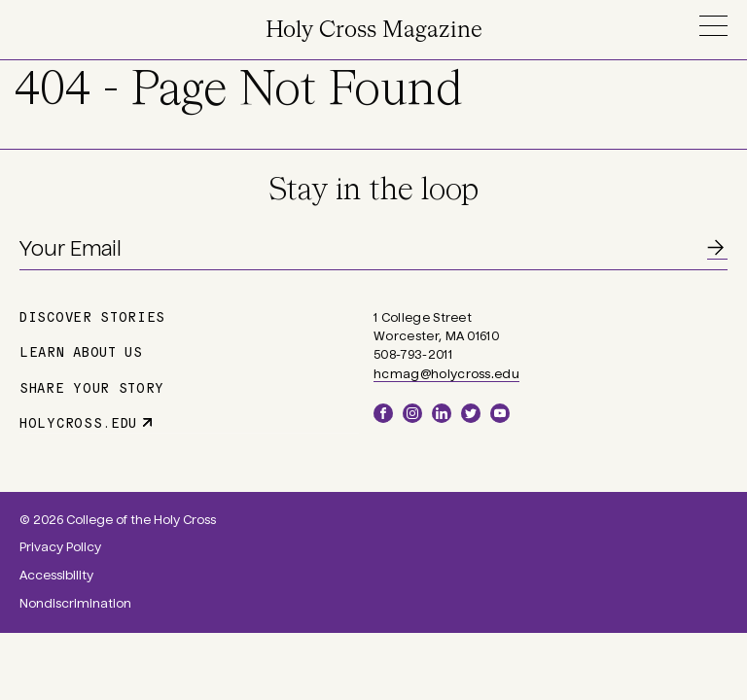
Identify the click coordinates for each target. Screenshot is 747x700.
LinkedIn (442, 413)
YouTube (500, 413)
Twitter (471, 413)
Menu (713, 26)
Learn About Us (81, 351)
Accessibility (56, 576)
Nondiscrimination (75, 604)
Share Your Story (92, 387)
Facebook (383, 413)
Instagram (412, 413)
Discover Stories (92, 316)
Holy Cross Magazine (374, 31)
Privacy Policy (60, 547)
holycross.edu (78, 422)
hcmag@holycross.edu (446, 374)
